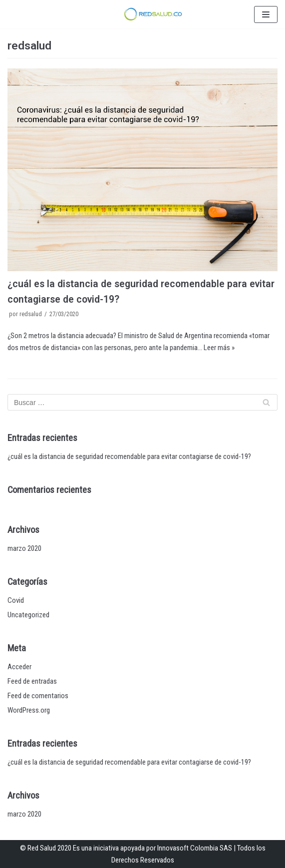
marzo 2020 (24, 548)
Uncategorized (28, 615)
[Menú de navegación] (266, 14)
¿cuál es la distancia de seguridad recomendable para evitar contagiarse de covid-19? (129, 456)
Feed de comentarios (38, 696)
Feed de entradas (32, 681)
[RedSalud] (153, 14)
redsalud (31, 314)
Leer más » (219, 348)
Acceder (19, 667)
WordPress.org (29, 710)
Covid (16, 600)
